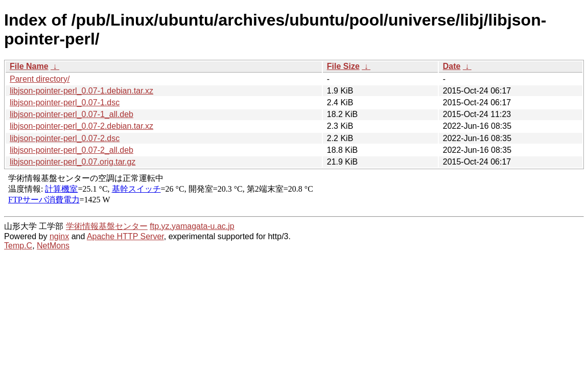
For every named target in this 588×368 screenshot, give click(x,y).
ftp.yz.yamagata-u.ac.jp (192, 226)
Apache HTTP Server (125, 236)
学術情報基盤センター (107, 226)
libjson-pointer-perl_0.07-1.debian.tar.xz (81, 91)
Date (452, 66)
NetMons (53, 246)
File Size (343, 66)
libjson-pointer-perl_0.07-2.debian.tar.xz (81, 126)
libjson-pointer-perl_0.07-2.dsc (65, 138)
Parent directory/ (40, 79)
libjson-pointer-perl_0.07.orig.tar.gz (73, 162)
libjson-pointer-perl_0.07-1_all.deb (72, 114)
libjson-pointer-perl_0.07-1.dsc (65, 102)
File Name (29, 66)
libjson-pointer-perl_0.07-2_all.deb (72, 150)
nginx (59, 236)
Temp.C (18, 246)
